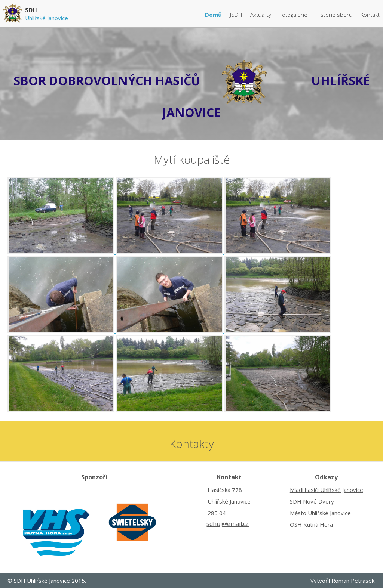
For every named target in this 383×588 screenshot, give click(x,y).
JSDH (237, 15)
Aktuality (261, 15)
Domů (214, 15)
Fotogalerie (294, 15)
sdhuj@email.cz (228, 524)
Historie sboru (335, 15)
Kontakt (370, 15)
